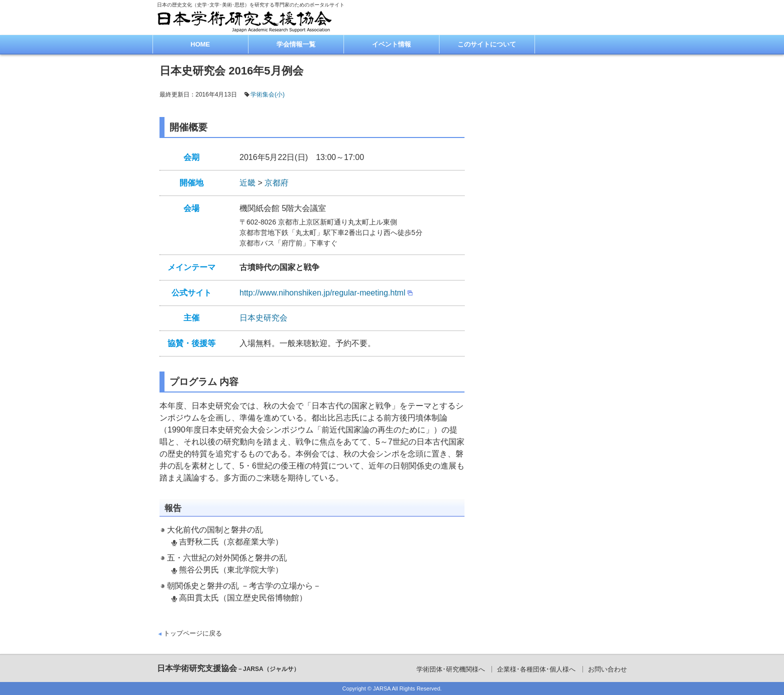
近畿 (247, 183)
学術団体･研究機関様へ (451, 669)
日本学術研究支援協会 (228, 668)
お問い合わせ (607, 669)
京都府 (276, 183)
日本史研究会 (263, 318)
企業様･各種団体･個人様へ (536, 669)
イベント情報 (391, 44)
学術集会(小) (267, 94)
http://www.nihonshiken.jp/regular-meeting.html (322, 293)
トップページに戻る (193, 633)
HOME (200, 44)
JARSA (382, 688)
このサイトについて (487, 44)
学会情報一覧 (296, 44)
